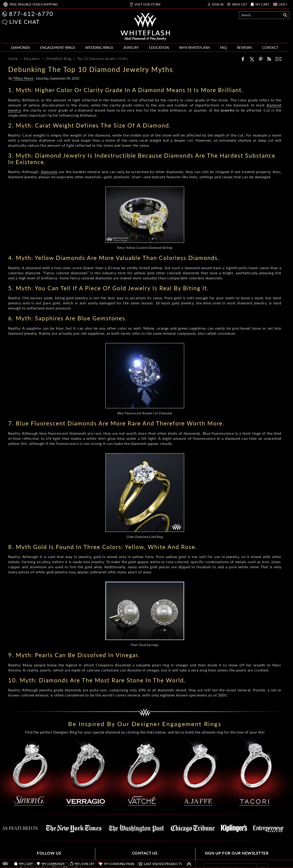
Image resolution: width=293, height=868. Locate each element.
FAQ (223, 47)
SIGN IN (218, 5)
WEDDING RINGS (99, 47)
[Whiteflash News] (269, 59)
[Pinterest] (261, 59)
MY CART (262, 5)
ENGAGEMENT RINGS (58, 47)
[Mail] (278, 59)
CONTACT (270, 47)
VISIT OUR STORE (148, 5)
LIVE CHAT (25, 22)
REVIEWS (244, 47)
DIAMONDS (20, 47)
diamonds (49, 172)
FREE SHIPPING (34, 5)
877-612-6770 (31, 14)
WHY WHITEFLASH (194, 47)
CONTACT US (145, 853)
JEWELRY (131, 47)
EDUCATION (159, 47)
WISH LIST (240, 5)
